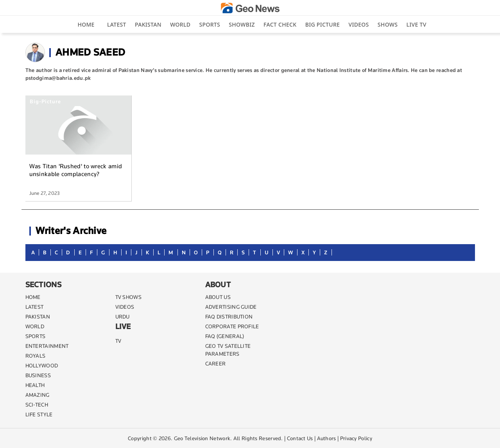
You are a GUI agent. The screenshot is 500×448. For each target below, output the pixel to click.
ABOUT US (218, 297)
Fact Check (280, 24)
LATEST (35, 307)
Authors (327, 438)
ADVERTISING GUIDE (231, 307)
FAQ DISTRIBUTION (229, 317)
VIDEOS (125, 307)
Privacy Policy (356, 438)
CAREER (216, 363)
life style (39, 414)
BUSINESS (38, 375)
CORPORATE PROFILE (232, 326)
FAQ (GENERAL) (225, 336)
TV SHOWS (128, 297)
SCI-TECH (37, 405)
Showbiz (242, 24)
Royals (36, 356)
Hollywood (42, 365)
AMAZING (38, 395)
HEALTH (35, 385)
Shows (388, 24)
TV (118, 341)
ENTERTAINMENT (47, 346)
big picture (323, 24)
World (180, 24)
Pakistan (148, 24)
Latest (117, 24)
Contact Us (300, 438)
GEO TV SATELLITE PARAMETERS (228, 350)
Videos (358, 24)
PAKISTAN (38, 317)
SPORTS (36, 336)
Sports (210, 24)
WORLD (35, 326)
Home (86, 24)
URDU (123, 317)
